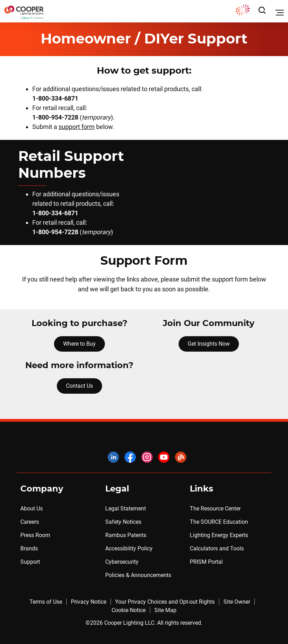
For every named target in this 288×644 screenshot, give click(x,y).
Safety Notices (123, 522)
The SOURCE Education (219, 522)
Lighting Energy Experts (219, 535)
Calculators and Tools (217, 548)
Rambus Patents (126, 535)
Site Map (165, 610)
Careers (30, 522)
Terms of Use (46, 602)
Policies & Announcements (138, 575)
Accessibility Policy (129, 548)
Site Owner (237, 602)
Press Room (35, 535)
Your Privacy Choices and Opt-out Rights (165, 602)
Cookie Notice (129, 610)
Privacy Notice (89, 602)
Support (30, 562)
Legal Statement (126, 509)
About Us (32, 509)
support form (77, 127)
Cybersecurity (122, 562)
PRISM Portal (206, 562)
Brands (29, 548)
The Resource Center (215, 509)
